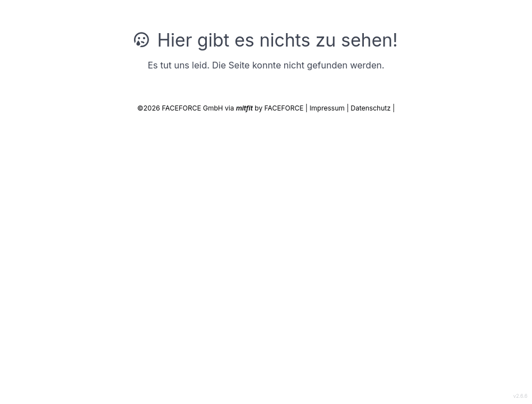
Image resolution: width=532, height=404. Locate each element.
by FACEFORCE (271, 108)
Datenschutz (372, 108)
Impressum (328, 108)
